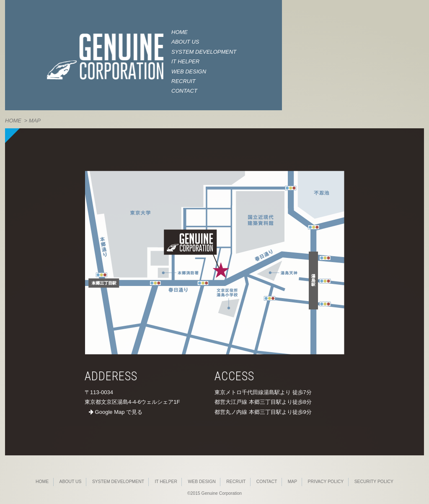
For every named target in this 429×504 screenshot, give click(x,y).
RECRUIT (183, 81)
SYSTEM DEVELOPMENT (204, 52)
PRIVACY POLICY (326, 482)
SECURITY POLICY (374, 482)
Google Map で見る (116, 412)
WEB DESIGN (189, 71)
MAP (293, 482)
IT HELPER (185, 61)
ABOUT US (185, 42)
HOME (180, 32)
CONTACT (184, 91)
